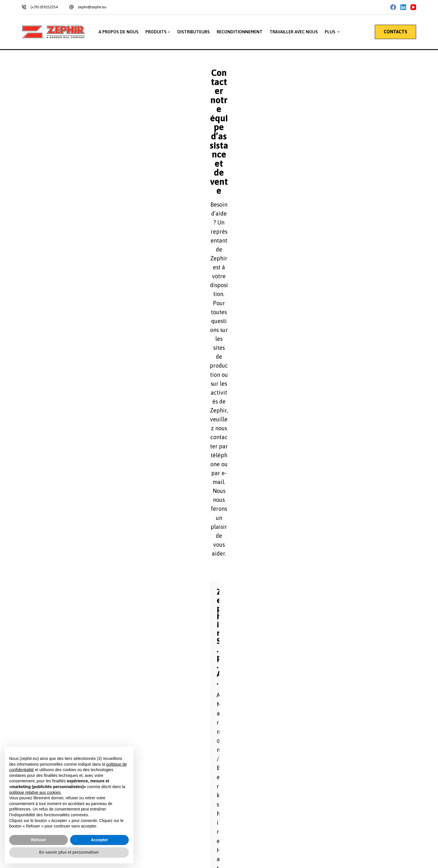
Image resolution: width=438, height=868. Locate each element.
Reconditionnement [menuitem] (240, 32)
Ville (227, 430)
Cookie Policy (78, 740)
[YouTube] (413, 7)
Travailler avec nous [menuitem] (294, 32)
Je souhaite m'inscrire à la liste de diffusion (122, 621)
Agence (84, 430)
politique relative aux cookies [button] (35, 792)
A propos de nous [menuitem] (118, 32)
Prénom (84, 400)
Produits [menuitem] (158, 32)
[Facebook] (393, 7)
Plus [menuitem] (333, 32)
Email (82, 491)
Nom (227, 400)
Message (83, 521)
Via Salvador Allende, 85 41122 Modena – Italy (103, 190)
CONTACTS (395, 32)
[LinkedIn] (403, 7)
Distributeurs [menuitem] (194, 32)
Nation (83, 460)
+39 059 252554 (68, 212)
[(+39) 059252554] (24, 7)
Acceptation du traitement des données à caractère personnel (140, 649)
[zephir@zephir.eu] (71, 7)
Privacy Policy (49, 740)
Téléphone (232, 460)
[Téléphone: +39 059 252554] (300, 769)
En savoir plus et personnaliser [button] (69, 852)
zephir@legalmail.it (73, 234)
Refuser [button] (39, 840)
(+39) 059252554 (44, 7)
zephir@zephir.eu (92, 7)
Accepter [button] (99, 840)
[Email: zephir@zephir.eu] (300, 791)
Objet (228, 491)
